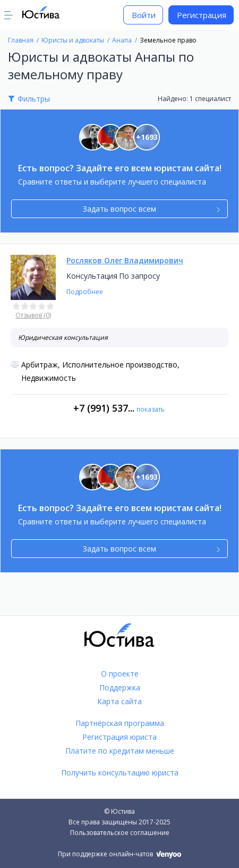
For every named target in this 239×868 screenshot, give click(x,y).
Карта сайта (119, 701)
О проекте (120, 674)
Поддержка (120, 687)
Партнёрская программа (120, 723)
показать (151, 409)
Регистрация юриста (119, 737)
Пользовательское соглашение (120, 833)
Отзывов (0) (33, 315)
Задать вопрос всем (151, 209)
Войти (144, 15)
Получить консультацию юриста (120, 773)
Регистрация (202, 15)
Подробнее (85, 292)
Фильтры (34, 99)
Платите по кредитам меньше (120, 751)
